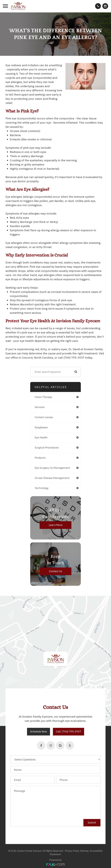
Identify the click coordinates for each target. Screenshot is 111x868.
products (40, 458)
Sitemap (84, 851)
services (40, 407)
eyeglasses (41, 427)
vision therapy (43, 397)
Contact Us (56, 571)
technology (42, 488)
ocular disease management (52, 478)
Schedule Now (39, 732)
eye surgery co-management (52, 468)
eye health (41, 437)
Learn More (56, 525)
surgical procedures (47, 448)
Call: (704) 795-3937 (69, 732)
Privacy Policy (72, 851)
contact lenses (44, 417)
